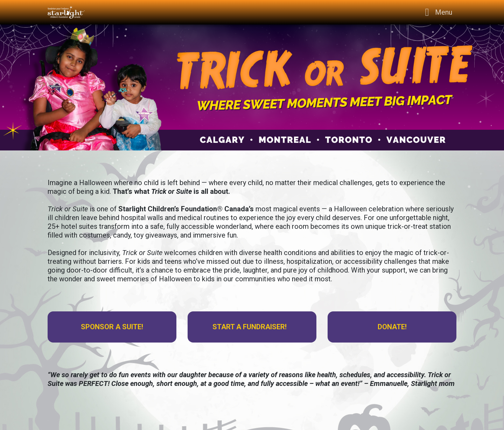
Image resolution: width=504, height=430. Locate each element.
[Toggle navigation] (437, 12)
